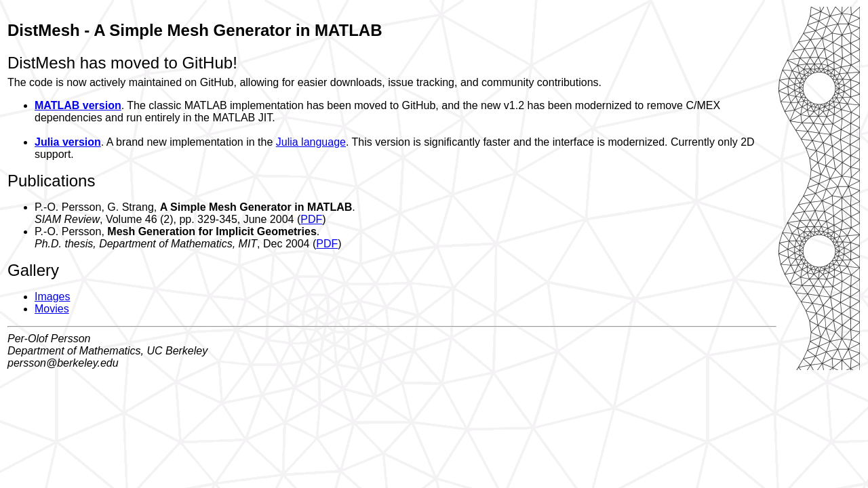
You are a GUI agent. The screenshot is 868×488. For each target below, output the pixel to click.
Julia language (311, 142)
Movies (52, 309)
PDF (311, 219)
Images (52, 297)
